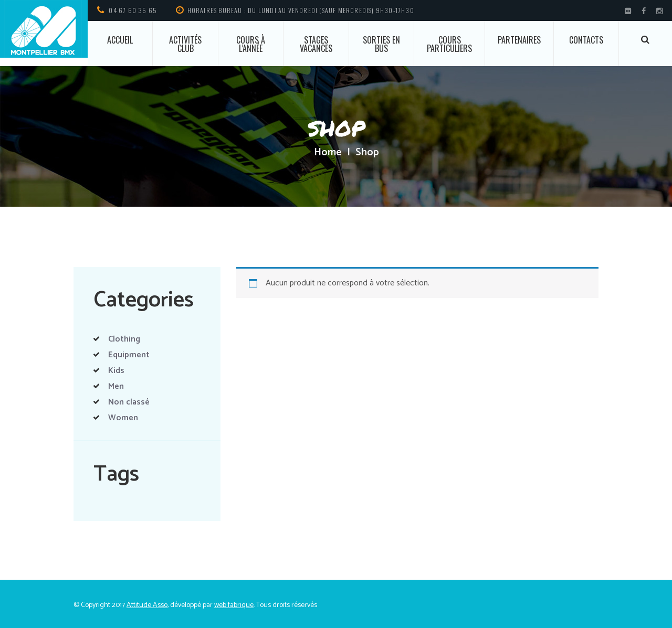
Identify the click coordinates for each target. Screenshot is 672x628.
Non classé (129, 402)
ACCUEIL (120, 40)
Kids (116, 371)
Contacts (586, 40)
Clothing (124, 339)
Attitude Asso (147, 605)
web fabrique (234, 605)
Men (116, 386)
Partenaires (519, 40)
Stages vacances (316, 44)
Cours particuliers (449, 44)
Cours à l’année (251, 44)
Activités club (185, 44)
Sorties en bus (381, 44)
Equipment (129, 355)
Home (328, 153)
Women (123, 418)
